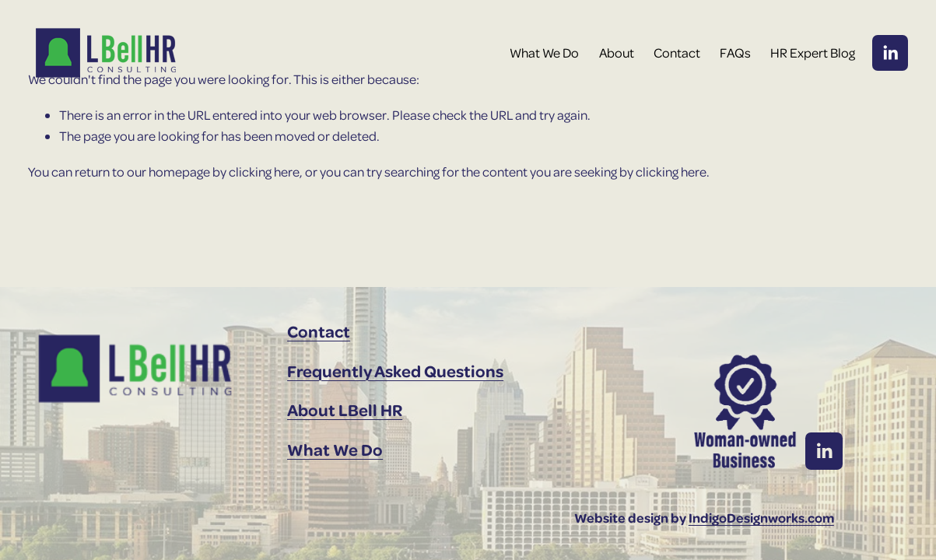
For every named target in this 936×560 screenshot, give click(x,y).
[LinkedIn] (890, 53)
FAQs (735, 52)
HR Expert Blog (813, 52)
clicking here (264, 171)
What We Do (544, 52)
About (617, 52)
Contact (677, 52)
